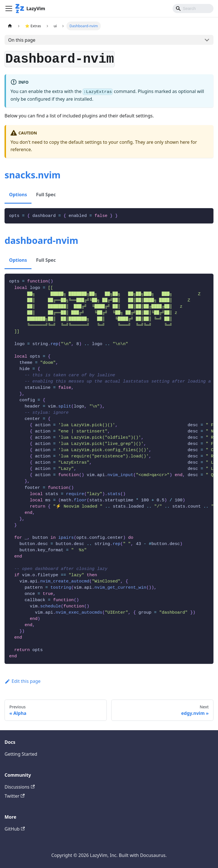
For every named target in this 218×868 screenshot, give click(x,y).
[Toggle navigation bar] (9, 9)
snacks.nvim (33, 175)
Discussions (20, 787)
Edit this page (23, 681)
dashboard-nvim (41, 240)
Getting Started (21, 754)
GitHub (15, 829)
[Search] (193, 9)
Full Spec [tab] (46, 195)
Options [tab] (18, 195)
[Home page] (10, 26)
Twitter (15, 796)
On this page (22, 40)
